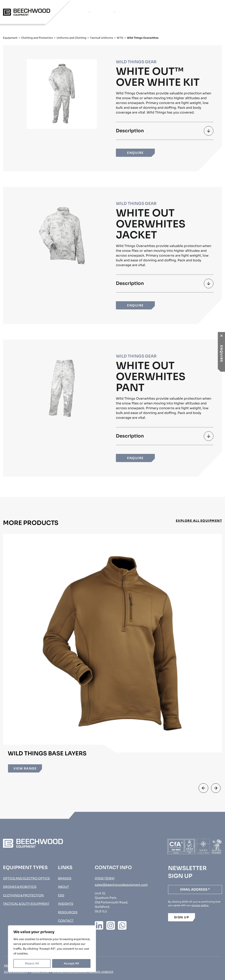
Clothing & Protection (23, 895)
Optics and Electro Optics (26, 878)
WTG (120, 38)
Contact (170, 12)
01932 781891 (105, 878)
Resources (68, 912)
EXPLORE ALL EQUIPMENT (199, 521)
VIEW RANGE (25, 768)
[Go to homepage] (27, 12)
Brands (104, 12)
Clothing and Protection (37, 38)
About (127, 12)
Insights (147, 12)
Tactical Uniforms (102, 38)
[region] (52, 949)
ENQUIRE (135, 153)
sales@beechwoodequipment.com (121, 885)
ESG (61, 895)
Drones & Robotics (20, 887)
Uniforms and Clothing (71, 38)
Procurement (203, 12)
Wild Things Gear (136, 62)
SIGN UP (182, 917)
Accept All (71, 963)
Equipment (76, 12)
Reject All (32, 963)
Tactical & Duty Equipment (26, 904)
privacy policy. (200, 905)
